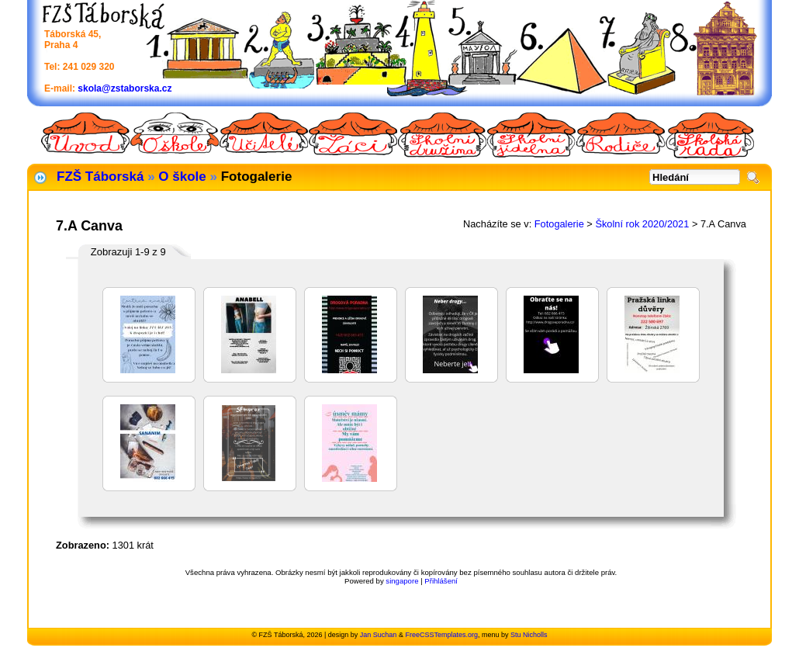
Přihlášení (441, 581)
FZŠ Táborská (100, 177)
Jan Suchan (379, 635)
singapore (402, 581)
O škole (182, 177)
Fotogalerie (559, 224)
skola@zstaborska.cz (125, 88)
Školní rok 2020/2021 (642, 224)
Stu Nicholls (529, 635)
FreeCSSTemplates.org (441, 635)
